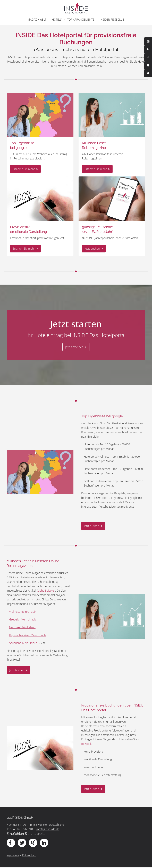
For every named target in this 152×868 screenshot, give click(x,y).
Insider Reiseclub (112, 20)
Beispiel (86, 745)
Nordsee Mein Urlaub (23, 628)
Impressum (13, 856)
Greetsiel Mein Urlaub (23, 621)
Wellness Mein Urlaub (23, 613)
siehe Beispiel (47, 592)
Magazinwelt (37, 20)
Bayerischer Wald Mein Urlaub (28, 636)
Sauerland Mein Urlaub (24, 644)
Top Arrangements (81, 20)
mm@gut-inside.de (48, 830)
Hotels (57, 20)
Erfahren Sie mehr (24, 170)
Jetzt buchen (92, 249)
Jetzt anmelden (74, 347)
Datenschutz (29, 856)
